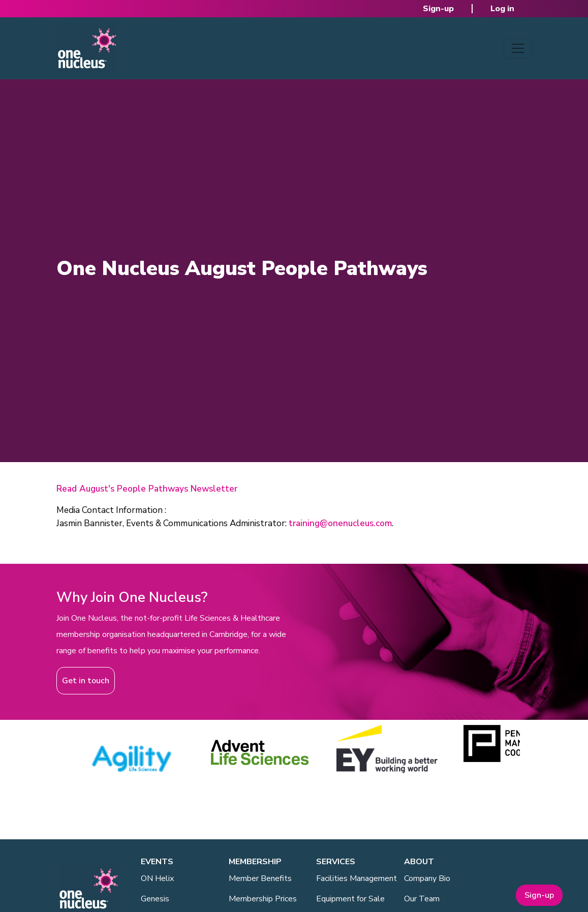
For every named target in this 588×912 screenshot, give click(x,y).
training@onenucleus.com (340, 523)
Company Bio (427, 878)
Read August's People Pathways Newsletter (147, 489)
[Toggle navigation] (518, 48)
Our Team (422, 899)
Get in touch (86, 681)
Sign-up (438, 9)
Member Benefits (260, 878)
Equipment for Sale (350, 899)
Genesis (155, 899)
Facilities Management (357, 878)
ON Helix (157, 878)
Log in (502, 9)
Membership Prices (263, 899)
